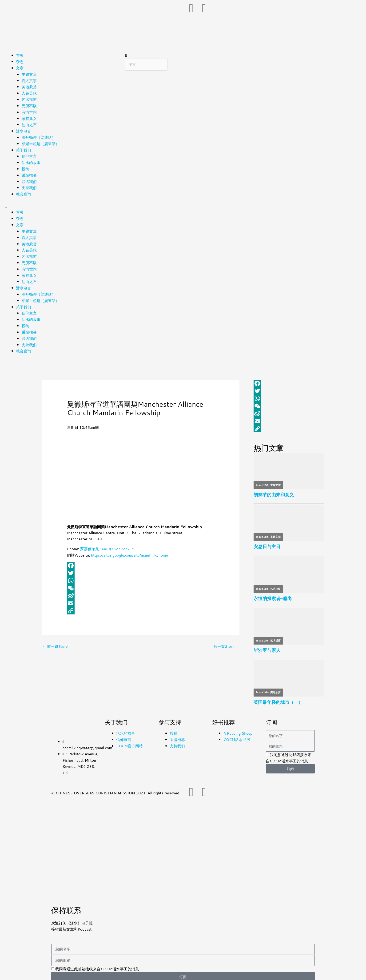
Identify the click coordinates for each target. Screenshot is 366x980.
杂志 (20, 62)
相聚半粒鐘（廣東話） (40, 142)
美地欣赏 (29, 86)
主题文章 (29, 74)
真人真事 (29, 80)
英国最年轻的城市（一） (278, 698)
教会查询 (24, 192)
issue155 (263, 533)
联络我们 (29, 179)
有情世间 (29, 111)
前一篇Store (55, 642)
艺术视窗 (29, 99)
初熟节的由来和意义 (274, 490)
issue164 (263, 689)
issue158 (263, 637)
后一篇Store (226, 642)
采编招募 (29, 173)
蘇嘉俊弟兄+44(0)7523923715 (108, 544)
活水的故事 (31, 161)
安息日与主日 (267, 542)
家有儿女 (29, 117)
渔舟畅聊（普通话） (39, 136)
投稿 (25, 167)
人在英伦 (29, 93)
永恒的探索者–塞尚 (273, 594)
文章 (20, 68)
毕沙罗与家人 (267, 646)
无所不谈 (29, 105)
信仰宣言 (29, 155)
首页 (20, 55)
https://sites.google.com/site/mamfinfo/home (130, 550)
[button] (63, 204)
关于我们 (24, 148)
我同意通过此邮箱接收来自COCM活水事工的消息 (97, 965)
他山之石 (29, 124)
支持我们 (29, 186)
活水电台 (24, 130)
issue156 (263, 480)
